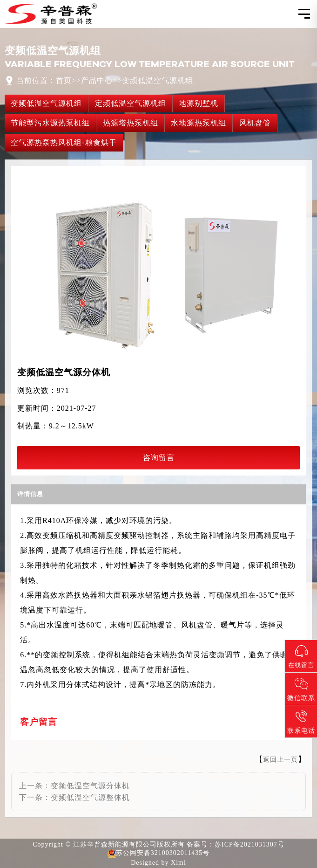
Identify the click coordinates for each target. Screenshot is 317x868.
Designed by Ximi (158, 863)
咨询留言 (159, 458)
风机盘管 (255, 123)
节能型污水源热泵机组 (50, 123)
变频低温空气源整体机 (90, 797)
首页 (64, 80)
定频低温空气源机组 (131, 103)
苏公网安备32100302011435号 (158, 854)
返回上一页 (280, 760)
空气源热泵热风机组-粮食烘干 (64, 142)
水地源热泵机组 (199, 123)
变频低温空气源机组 (158, 80)
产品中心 (97, 80)
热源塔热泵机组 (131, 123)
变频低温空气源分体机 (90, 786)
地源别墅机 (199, 103)
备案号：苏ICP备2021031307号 (236, 844)
